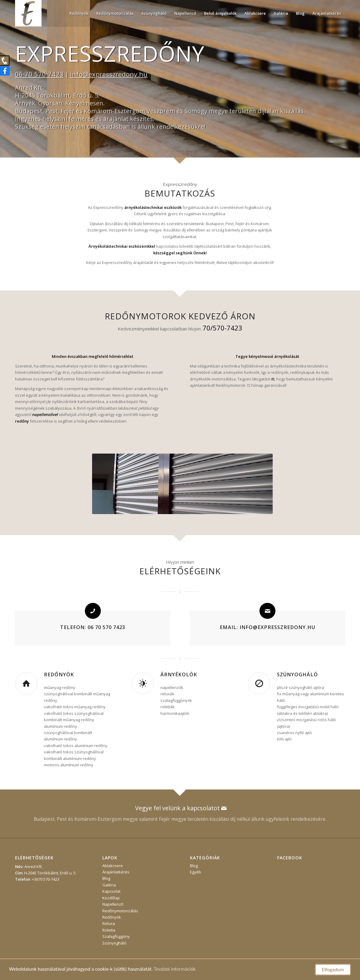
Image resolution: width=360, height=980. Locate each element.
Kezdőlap (111, 898)
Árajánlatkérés (116, 872)
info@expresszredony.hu (109, 74)
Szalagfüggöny (116, 936)
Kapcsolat (111, 891)
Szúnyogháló (297, 675)
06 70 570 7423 (39, 74)
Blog (106, 878)
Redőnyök (59, 675)
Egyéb (196, 872)
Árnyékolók (179, 675)
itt (273, 379)
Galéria (109, 885)
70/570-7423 (222, 328)
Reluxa (109, 923)
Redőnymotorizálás (120, 911)
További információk (175, 969)
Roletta (109, 930)
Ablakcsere (113, 866)
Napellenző (113, 904)
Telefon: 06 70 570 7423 (93, 627)
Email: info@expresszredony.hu (267, 627)
